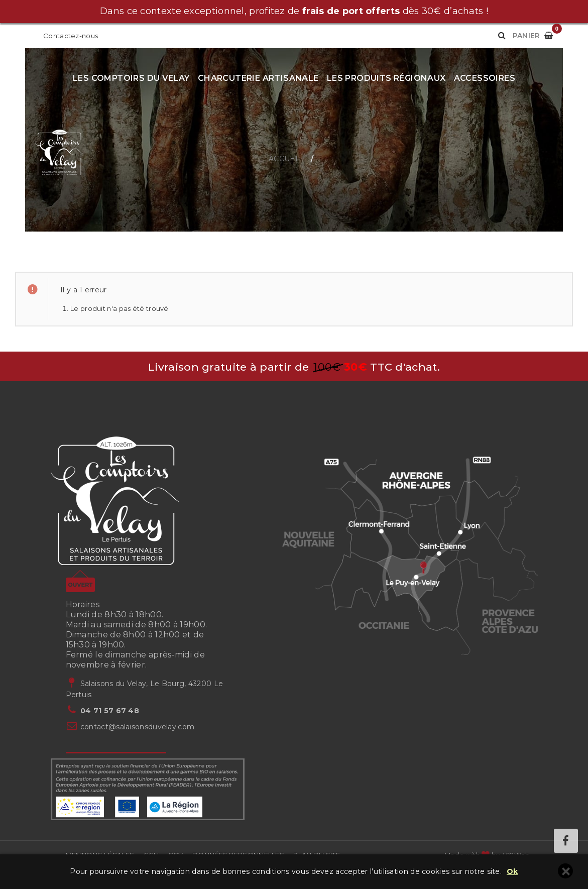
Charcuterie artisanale (258, 78)
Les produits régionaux (386, 78)
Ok (512, 872)
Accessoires (485, 78)
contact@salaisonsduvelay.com (137, 727)
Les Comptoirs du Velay (131, 78)
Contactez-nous (71, 36)
